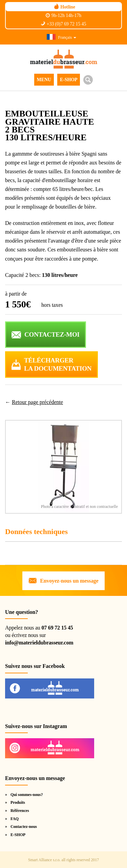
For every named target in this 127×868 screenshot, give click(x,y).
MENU (44, 80)
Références (20, 811)
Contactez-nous (24, 827)
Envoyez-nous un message (69, 581)
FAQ (15, 819)
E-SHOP (69, 80)
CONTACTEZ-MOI (52, 334)
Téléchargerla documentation (58, 365)
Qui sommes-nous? (27, 795)
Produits (18, 802)
